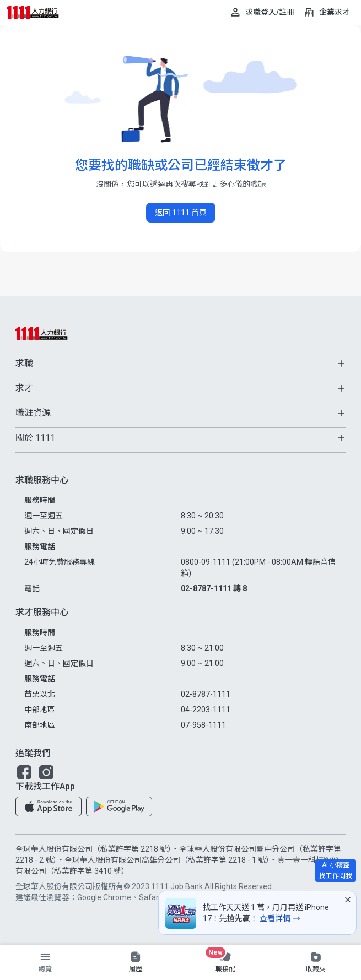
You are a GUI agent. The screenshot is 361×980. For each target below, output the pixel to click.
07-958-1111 (203, 725)
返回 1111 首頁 (181, 213)
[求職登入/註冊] (262, 12)
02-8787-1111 (206, 694)
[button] (24, 772)
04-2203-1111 (206, 710)
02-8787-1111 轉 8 (214, 588)
